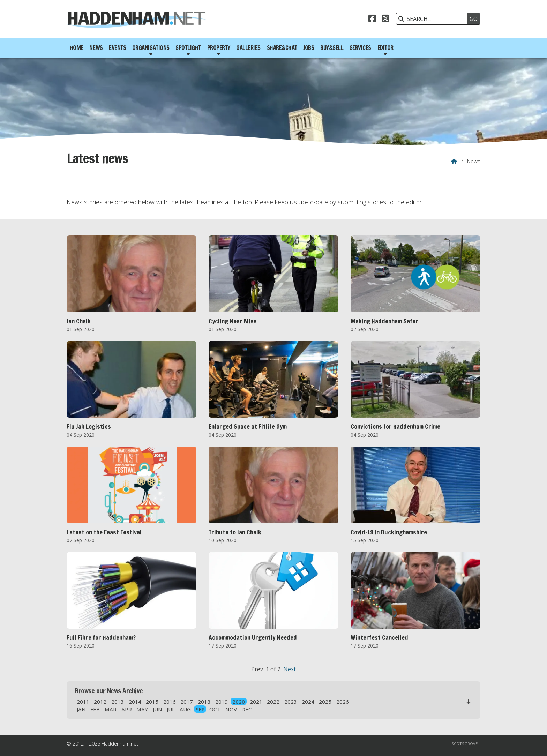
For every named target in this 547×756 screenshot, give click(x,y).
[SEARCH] (434, 19)
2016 (170, 702)
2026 (343, 702)
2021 (256, 702)
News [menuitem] (96, 48)
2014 (135, 702)
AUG (185, 709)
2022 (273, 702)
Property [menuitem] (219, 48)
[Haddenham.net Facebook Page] (372, 20)
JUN (158, 709)
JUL (171, 709)
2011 (83, 702)
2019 (222, 702)
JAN (81, 709)
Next (290, 669)
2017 (187, 702)
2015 (152, 702)
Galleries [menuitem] (248, 48)
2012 (100, 702)
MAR (111, 709)
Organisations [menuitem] (151, 48)
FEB (95, 709)
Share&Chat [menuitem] (282, 48)
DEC (247, 709)
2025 (325, 702)
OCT (215, 709)
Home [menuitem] (77, 48)
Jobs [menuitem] (309, 48)
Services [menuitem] (360, 48)
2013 (118, 702)
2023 (291, 702)
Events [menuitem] (117, 48)
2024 (308, 702)
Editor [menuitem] (385, 48)
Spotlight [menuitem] (188, 48)
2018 (204, 702)
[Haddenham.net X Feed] (385, 20)
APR (127, 709)
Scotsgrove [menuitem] (464, 744)
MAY (142, 709)
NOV (231, 709)
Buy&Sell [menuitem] (332, 48)
